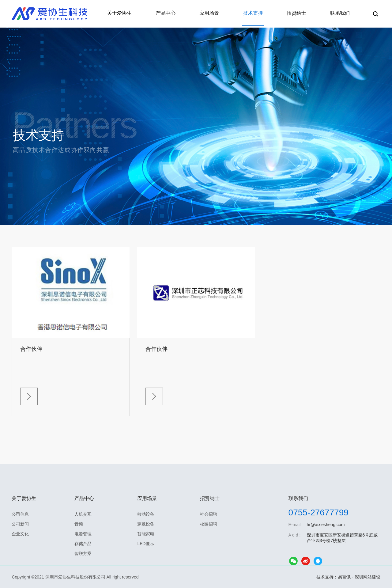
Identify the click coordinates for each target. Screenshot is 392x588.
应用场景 (216, 14)
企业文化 (20, 533)
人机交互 (83, 514)
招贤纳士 (300, 14)
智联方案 (83, 553)
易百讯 (344, 577)
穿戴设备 (146, 524)
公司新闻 (20, 524)
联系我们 (341, 14)
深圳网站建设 (367, 577)
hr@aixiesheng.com (326, 524)
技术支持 (258, 14)
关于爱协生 (130, 14)
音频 (79, 524)
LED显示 (146, 543)
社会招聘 (209, 514)
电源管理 (83, 533)
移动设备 (146, 514)
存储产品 (83, 543)
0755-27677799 (318, 512)
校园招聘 (209, 524)
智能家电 (146, 533)
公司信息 (20, 514)
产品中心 (175, 14)
